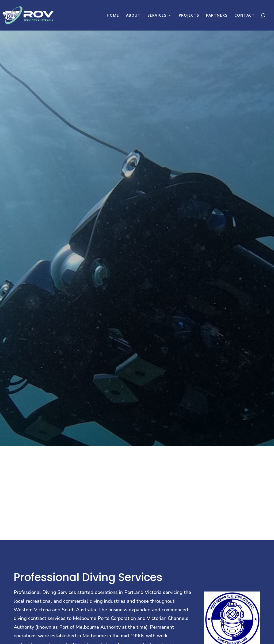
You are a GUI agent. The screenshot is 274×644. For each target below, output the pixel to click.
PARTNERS (217, 16)
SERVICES (157, 16)
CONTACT (245, 16)
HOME (113, 16)
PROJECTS (189, 16)
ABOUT (133, 16)
